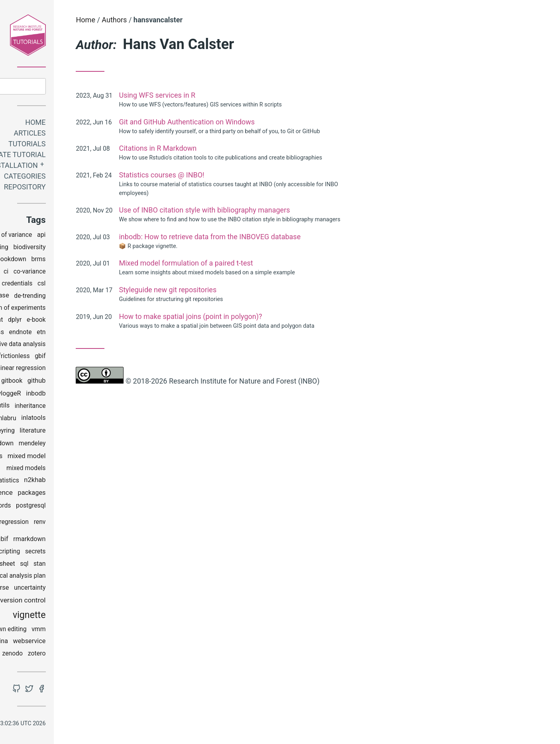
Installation (79, 167)
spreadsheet (64, 565)
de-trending (96, 297)
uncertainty (96, 589)
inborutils (62, 407)
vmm (105, 631)
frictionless (80, 357)
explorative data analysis (77, 345)
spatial (32, 565)
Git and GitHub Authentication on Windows (253, 122)
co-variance (95, 273)
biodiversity (95, 249)
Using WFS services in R (223, 95)
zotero (103, 655)
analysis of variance (70, 236)
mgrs (61, 457)
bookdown (77, 261)
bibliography (32, 249)
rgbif (67, 540)
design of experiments (81, 309)
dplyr (81, 321)
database (61, 297)
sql (90, 565)
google (25, 395)
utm (56, 602)
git (58, 382)
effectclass (54, 333)
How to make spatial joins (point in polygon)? (256, 316)
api (108, 236)
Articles (96, 135)
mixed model (92, 457)
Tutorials (93, 145)
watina (65, 643)
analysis (26, 236)
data (36, 297)
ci (72, 273)
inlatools (99, 419)
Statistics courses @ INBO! (228, 175)
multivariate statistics (55, 482)
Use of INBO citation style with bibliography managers (270, 210)
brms (104, 261)
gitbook (78, 382)
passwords (62, 507)
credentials (83, 285)
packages (98, 494)
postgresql (97, 507)
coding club (46, 285)
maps (36, 445)
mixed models (92, 469)
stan (105, 565)
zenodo (79, 655)
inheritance (96, 407)
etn (107, 334)
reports (45, 540)
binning (64, 249)
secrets (101, 553)
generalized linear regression (71, 369)
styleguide (29, 589)
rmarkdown (95, 540)
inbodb (102, 395)
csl (108, 285)
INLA (51, 419)
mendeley (98, 445)
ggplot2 (24, 382)
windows (51, 655)
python (41, 523)
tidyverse (62, 589)
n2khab (101, 481)
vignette (95, 616)
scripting (74, 553)
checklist (52, 273)
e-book (102, 321)
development (50, 321)
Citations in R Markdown (224, 148)
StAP (34, 577)
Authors (180, 20)
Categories (91, 178)
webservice (95, 643)
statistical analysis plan (79, 577)
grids (46, 395)
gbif (106, 357)
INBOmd (31, 407)
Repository (91, 188)
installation (38, 432)
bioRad (48, 261)
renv (106, 523)
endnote (86, 334)
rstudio (46, 552)
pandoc (31, 507)
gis (45, 382)
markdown (65, 445)
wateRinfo (35, 643)
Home (101, 124)
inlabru (73, 419)
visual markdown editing (59, 631)
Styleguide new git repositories (234, 290)
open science (59, 494)
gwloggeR (73, 395)
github (102, 382)
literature (99, 432)
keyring (71, 432)
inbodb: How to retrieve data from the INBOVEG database (276, 237)
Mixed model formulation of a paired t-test (252, 263)
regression (80, 523)
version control (89, 601)
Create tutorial (81, 156)
